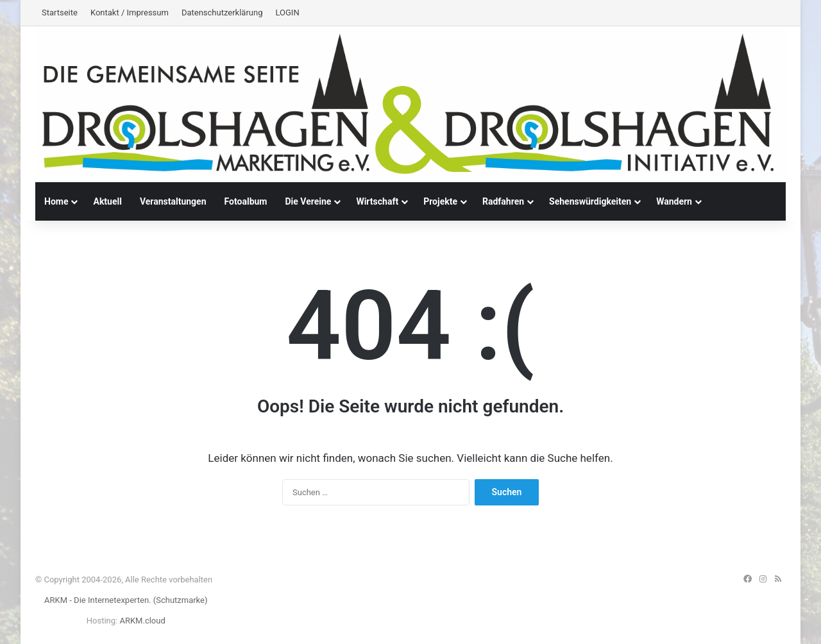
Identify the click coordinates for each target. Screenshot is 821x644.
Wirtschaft (377, 201)
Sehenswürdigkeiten (590, 201)
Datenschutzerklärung (222, 13)
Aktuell (107, 201)
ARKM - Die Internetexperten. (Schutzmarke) (126, 600)
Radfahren (503, 201)
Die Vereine (308, 201)
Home (56, 201)
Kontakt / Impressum (130, 13)
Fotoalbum (246, 201)
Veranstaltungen (173, 201)
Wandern (674, 201)
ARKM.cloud (142, 621)
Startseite (60, 13)
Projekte (440, 201)
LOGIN (287, 13)
